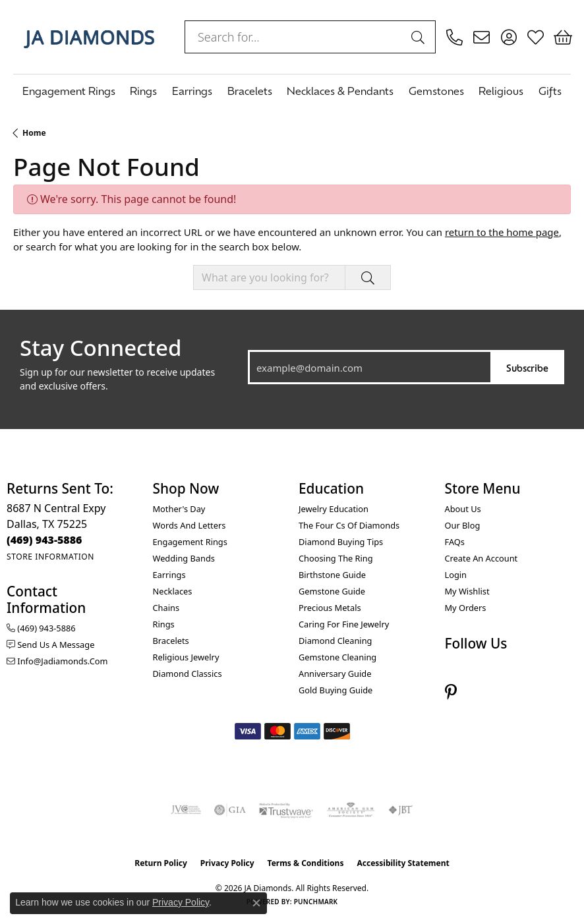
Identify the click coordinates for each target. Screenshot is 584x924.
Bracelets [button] (250, 90)
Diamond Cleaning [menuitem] (335, 641)
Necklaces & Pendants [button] (340, 90)
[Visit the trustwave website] (286, 810)
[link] (454, 37)
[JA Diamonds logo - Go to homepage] (89, 37)
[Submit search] (420, 37)
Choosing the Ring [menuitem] (336, 558)
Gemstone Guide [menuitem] (332, 591)
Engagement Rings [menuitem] (190, 542)
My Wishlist (467, 591)
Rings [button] (143, 90)
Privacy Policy (227, 863)
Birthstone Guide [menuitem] (332, 575)
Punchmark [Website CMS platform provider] (316, 902)
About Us (463, 509)
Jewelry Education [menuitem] (334, 509)
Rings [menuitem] (164, 624)
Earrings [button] (192, 90)
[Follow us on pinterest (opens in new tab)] (451, 692)
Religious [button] (501, 90)
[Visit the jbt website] (401, 810)
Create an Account (482, 558)
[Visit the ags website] (351, 810)
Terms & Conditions (306, 863)
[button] (509, 37)
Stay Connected (101, 348)
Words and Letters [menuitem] (190, 525)
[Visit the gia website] (230, 810)
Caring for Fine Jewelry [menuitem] (344, 624)
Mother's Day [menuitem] (179, 509)
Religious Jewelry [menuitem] (186, 657)
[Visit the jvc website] (186, 810)
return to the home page (502, 232)
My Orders (466, 608)
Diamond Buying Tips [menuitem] (341, 542)
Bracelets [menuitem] (171, 641)
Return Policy (161, 863)
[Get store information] (50, 557)
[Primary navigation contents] (292, 90)
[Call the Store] (44, 540)
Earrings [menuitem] (169, 575)
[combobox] (295, 37)
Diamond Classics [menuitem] (188, 674)
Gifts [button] (550, 90)
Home (34, 133)
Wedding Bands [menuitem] (184, 558)
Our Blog (463, 525)
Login (456, 575)
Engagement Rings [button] (69, 90)
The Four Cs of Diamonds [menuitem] (349, 525)
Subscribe (527, 367)
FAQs (455, 542)
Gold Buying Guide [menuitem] (336, 690)
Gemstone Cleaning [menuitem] (337, 657)
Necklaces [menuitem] (173, 591)
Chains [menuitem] (166, 608)
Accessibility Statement (403, 863)
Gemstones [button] (436, 90)
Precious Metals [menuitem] (330, 608)
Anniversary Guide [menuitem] (335, 674)
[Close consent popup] (256, 903)
